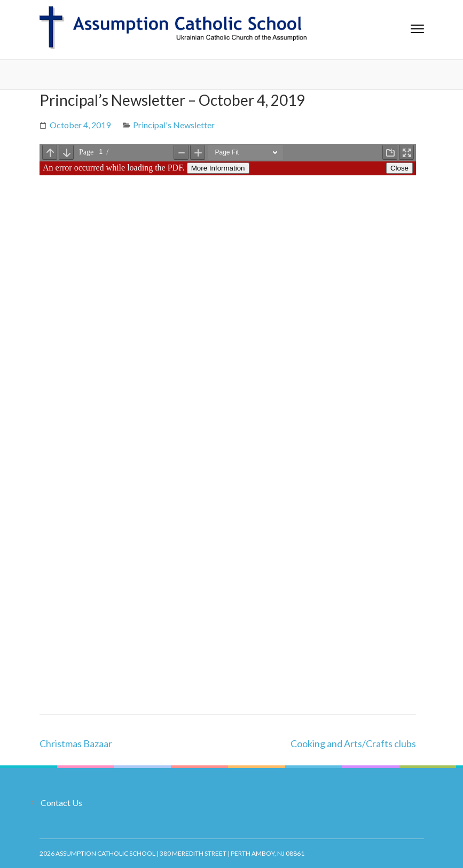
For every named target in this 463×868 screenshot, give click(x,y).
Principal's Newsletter (174, 125)
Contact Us (61, 803)
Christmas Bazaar (76, 743)
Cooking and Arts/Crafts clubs (353, 743)
